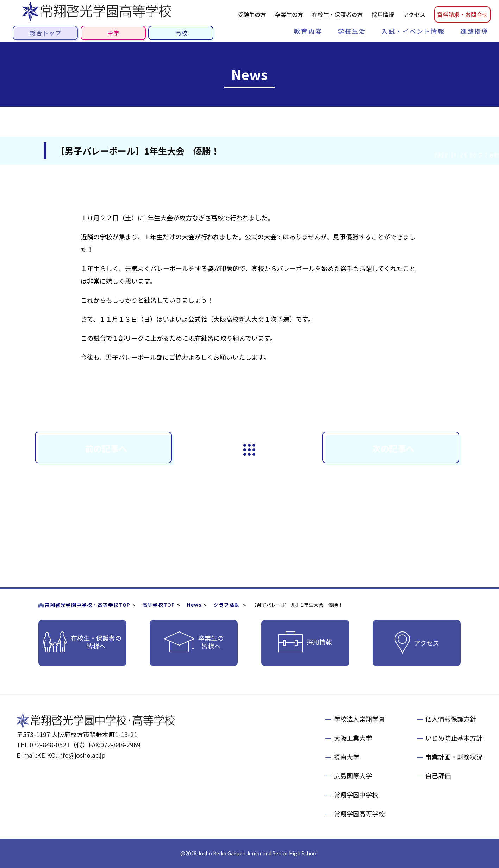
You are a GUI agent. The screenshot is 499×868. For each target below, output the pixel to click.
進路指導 (474, 31)
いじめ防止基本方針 (454, 738)
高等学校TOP (159, 605)
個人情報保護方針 (451, 719)
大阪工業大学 (353, 738)
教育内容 (308, 31)
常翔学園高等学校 (359, 813)
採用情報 (383, 14)
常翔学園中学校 (356, 794)
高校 (182, 33)
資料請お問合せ (462, 14)
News (194, 605)
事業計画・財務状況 (454, 757)
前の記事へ (106, 448)
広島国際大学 (353, 775)
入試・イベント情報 (413, 31)
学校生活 (352, 31)
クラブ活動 (227, 605)
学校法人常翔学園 (359, 719)
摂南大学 (347, 757)
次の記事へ (393, 448)
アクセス (414, 14)
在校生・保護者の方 (337, 14)
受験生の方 (252, 14)
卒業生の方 (289, 14)
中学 (114, 33)
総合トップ (46, 33)
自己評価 (438, 775)
